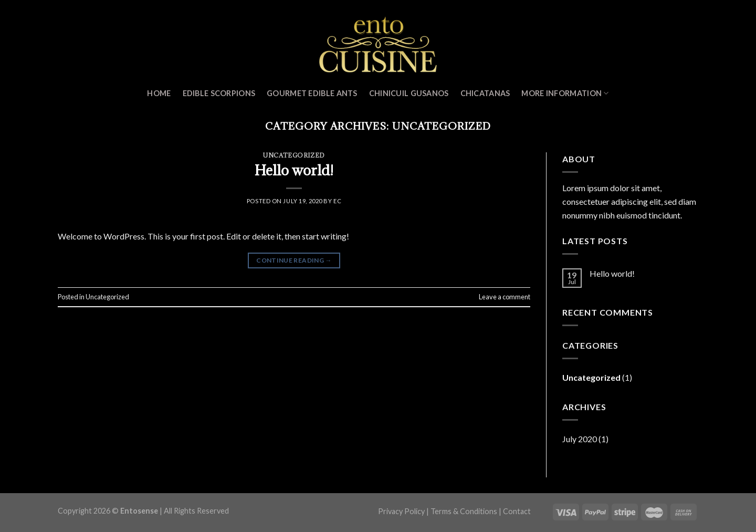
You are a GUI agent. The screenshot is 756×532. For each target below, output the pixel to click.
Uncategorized (294, 155)
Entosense (139, 511)
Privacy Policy (401, 511)
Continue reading (294, 260)
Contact (517, 511)
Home (159, 93)
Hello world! (294, 170)
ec (337, 201)
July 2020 (580, 439)
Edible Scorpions (219, 93)
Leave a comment (505, 297)
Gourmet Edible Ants (312, 93)
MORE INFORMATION (565, 93)
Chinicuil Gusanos (409, 93)
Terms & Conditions (464, 511)
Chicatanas (485, 93)
